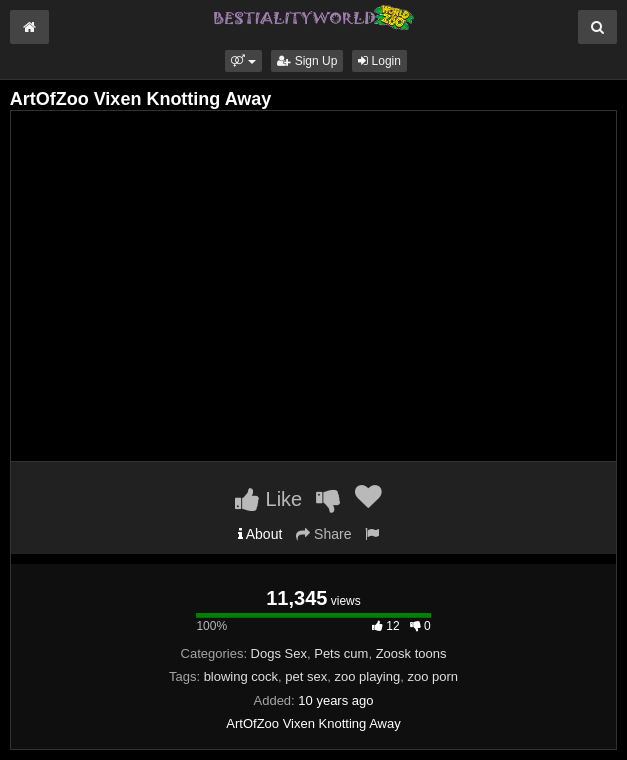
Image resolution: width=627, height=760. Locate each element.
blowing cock (241, 676)
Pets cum (341, 653)
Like (268, 499)
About (260, 534)
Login (379, 61)
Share (323, 534)
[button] (243, 61)
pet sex (306, 676)
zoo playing (367, 676)
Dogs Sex (279, 653)
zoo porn (432, 676)
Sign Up (307, 61)
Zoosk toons (411, 653)
